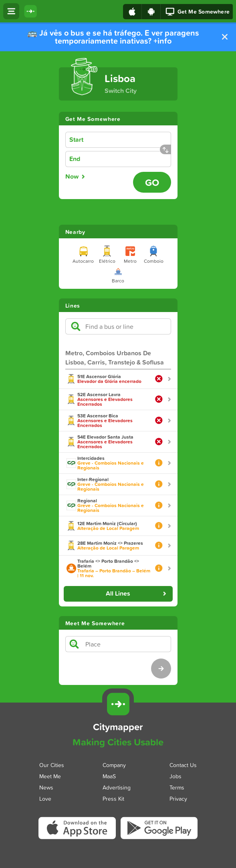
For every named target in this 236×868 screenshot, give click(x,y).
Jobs (175, 776)
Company (114, 764)
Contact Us (183, 764)
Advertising (117, 787)
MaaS (109, 776)
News (46, 787)
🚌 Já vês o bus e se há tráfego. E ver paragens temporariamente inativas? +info (113, 37)
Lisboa (120, 78)
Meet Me (50, 776)
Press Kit (113, 798)
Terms (177, 787)
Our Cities (52, 764)
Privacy (178, 798)
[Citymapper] (118, 704)
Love (45, 798)
